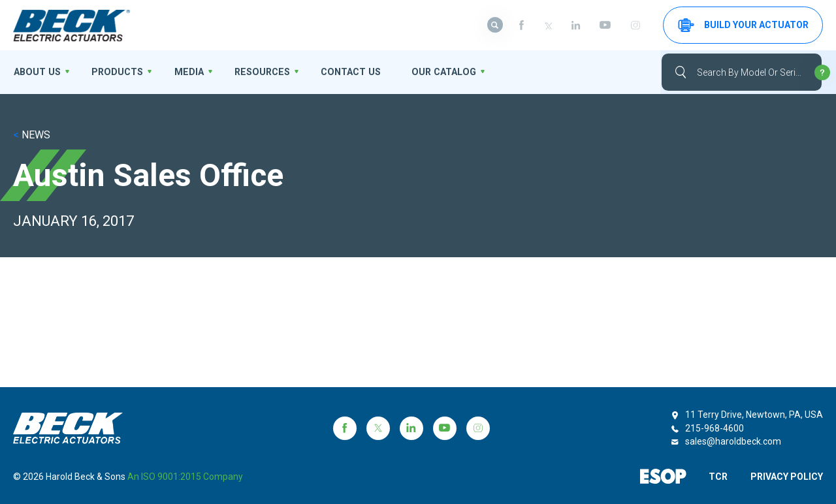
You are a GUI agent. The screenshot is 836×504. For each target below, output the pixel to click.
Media (183, 72)
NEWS (32, 135)
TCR (717, 477)
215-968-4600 (715, 428)
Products (114, 72)
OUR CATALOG (429, 72)
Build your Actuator (743, 25)
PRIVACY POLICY (787, 477)
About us (36, 72)
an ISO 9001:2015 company (185, 477)
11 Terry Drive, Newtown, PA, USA (754, 415)
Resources (253, 72)
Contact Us (339, 72)
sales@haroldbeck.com (733, 441)
